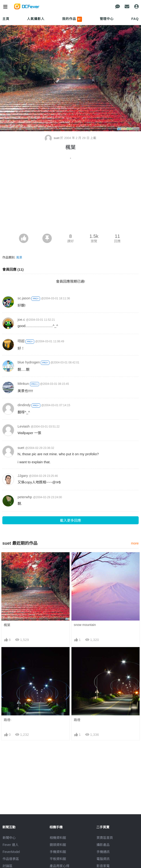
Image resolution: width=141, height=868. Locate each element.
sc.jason (24, 298)
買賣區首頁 (105, 838)
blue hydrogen (29, 362)
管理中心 (107, 19)
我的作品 (72, 19)
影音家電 (103, 866)
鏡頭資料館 (58, 845)
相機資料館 (58, 838)
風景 (19, 257)
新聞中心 (9, 838)
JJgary (23, 476)
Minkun (23, 384)
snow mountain (85, 625)
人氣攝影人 (36, 19)
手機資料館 (58, 852)
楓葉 (7, 625)
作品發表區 (11, 859)
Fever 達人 (11, 845)
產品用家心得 (59, 866)
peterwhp (25, 497)
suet (53, 138)
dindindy (24, 405)
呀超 (21, 341)
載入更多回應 (70, 520)
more (135, 543)
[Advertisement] (70, 198)
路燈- (8, 720)
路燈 (77, 720)
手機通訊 (103, 852)
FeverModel (11, 852)
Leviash (24, 426)
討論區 (7, 866)
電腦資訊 (103, 859)
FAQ (135, 19)
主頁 (6, 19)
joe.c (21, 319)
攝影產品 (103, 845)
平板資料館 (58, 859)
